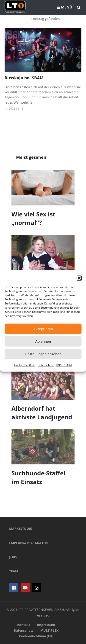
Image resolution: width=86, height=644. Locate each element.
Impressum (46, 625)
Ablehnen (43, 341)
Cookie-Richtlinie (25, 365)
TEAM (14, 571)
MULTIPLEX (49, 630)
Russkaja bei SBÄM (24, 78)
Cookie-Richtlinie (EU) (36, 636)
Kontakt (24, 625)
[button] (79, 278)
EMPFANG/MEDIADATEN (28, 543)
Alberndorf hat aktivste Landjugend (42, 413)
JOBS (13, 557)
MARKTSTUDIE (21, 529)
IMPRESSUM (64, 365)
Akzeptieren (43, 329)
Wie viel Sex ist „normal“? (33, 218)
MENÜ (65, 7)
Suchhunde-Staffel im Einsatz (38, 477)
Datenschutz (46, 365)
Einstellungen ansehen (43, 354)
